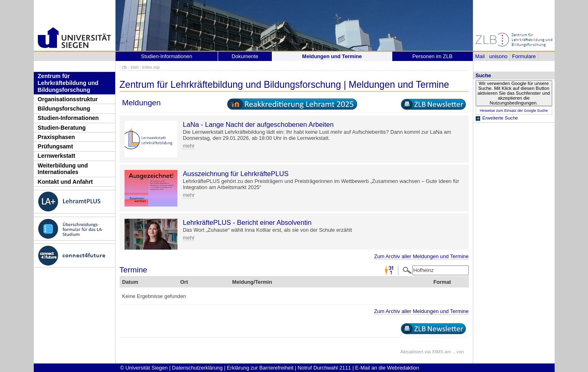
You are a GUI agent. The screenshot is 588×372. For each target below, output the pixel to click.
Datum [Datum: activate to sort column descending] (130, 282)
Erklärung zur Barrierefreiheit (260, 368)
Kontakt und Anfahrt (66, 182)
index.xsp (151, 67)
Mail (480, 56)
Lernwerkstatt (57, 156)
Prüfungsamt (56, 146)
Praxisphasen (57, 137)
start (135, 67)
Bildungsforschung (64, 109)
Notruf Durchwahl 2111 (325, 368)
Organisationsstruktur (68, 99)
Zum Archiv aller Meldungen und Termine (421, 256)
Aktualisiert (412, 352)
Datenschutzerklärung (197, 368)
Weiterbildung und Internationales (63, 169)
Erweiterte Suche (500, 118)
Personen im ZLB (432, 56)
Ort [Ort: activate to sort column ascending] (184, 282)
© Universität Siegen (144, 368)
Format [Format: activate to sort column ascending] (442, 282)
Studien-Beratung (62, 128)
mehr (189, 146)
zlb (124, 67)
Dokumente (245, 56)
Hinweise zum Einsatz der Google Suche (514, 111)
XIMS (437, 352)
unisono (498, 56)
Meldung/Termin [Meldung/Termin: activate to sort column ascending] (252, 282)
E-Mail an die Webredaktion (387, 368)
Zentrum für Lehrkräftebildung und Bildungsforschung (68, 83)
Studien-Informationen (68, 118)
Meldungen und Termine (332, 56)
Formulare (524, 56)
